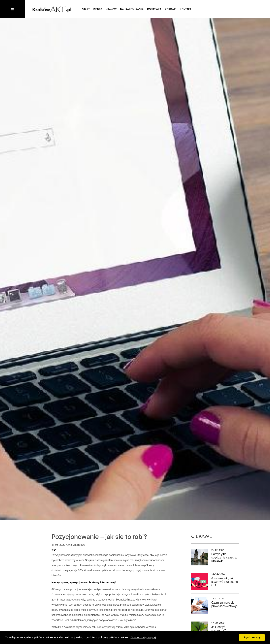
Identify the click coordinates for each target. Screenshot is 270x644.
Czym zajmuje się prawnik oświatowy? (225, 604)
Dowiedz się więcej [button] (143, 637)
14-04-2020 (218, 574)
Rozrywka (154, 9)
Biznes (98, 9)
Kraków (111, 9)
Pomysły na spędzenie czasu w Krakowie (224, 557)
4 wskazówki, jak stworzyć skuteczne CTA (225, 582)
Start (86, 9)
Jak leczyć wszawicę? (219, 629)
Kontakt (186, 9)
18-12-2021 (218, 599)
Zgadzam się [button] (252, 637)
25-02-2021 (218, 550)
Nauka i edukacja (132, 9)
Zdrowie (171, 9)
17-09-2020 (218, 623)
